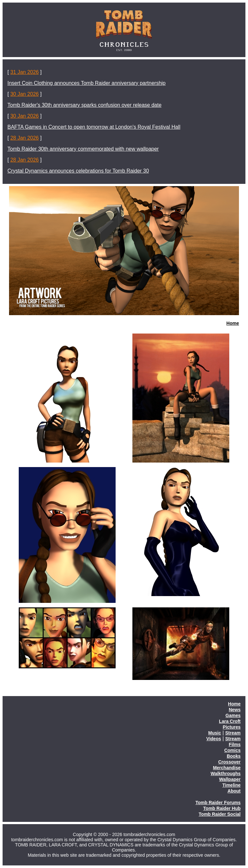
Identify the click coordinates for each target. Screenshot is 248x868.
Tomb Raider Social (220, 814)
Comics (232, 750)
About (234, 791)
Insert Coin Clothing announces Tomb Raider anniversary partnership (87, 83)
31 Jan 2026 (25, 72)
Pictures (232, 727)
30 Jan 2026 (25, 94)
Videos (214, 739)
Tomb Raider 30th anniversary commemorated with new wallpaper (83, 149)
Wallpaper (230, 779)
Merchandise (227, 768)
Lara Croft (230, 721)
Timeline (231, 785)
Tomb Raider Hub (222, 808)
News (235, 710)
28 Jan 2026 (25, 138)
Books (234, 756)
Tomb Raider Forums (218, 803)
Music (215, 733)
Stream (233, 733)
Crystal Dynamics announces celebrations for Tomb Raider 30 (78, 171)
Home (233, 323)
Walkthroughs (226, 773)
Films (235, 744)
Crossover (229, 762)
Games (233, 715)
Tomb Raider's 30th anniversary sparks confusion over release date (84, 105)
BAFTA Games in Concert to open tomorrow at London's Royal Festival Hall (94, 127)
